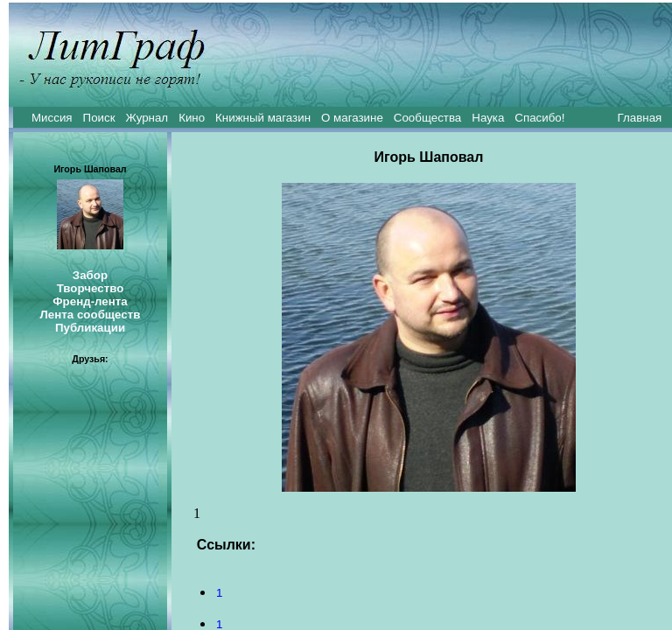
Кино (192, 118)
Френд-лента (90, 301)
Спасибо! (539, 118)
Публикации (90, 328)
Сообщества (427, 118)
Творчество (91, 288)
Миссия (52, 118)
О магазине (352, 118)
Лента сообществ (90, 315)
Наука (488, 118)
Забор (90, 275)
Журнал (147, 118)
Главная (640, 118)
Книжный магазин (263, 118)
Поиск (99, 118)
